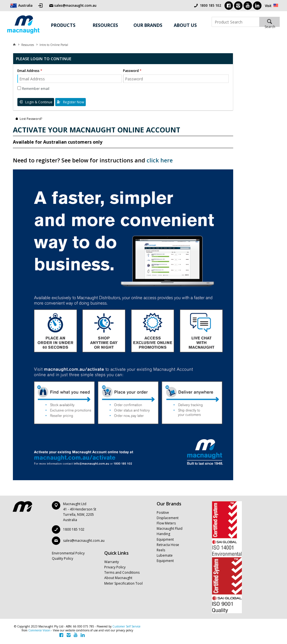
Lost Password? (31, 119)
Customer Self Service (126, 626)
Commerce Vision (39, 630)
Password (131, 71)
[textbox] (235, 22)
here (166, 160)
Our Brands (148, 25)
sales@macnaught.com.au (84, 541)
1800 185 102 (210, 5)
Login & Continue (39, 102)
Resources (105, 25)
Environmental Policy (68, 553)
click (153, 160)
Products (63, 25)
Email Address (28, 71)
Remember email (36, 89)
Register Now (74, 102)
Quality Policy (63, 558)
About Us (185, 25)
